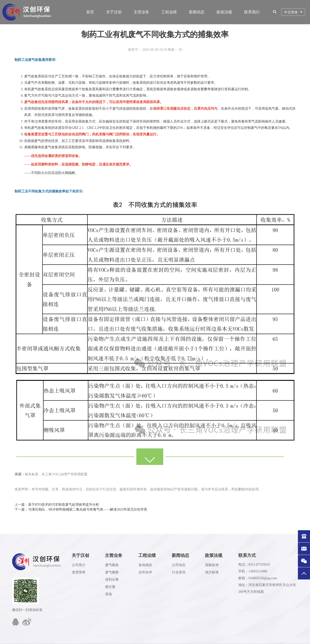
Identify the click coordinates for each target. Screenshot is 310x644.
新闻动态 (197, 12)
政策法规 (224, 12)
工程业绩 (169, 12)
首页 (90, 12)
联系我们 (252, 12)
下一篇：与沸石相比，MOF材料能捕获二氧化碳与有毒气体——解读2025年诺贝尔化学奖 (81, 509)
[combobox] (293, 12)
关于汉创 (114, 12)
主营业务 (141, 12)
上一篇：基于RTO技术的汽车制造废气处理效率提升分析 (57, 505)
